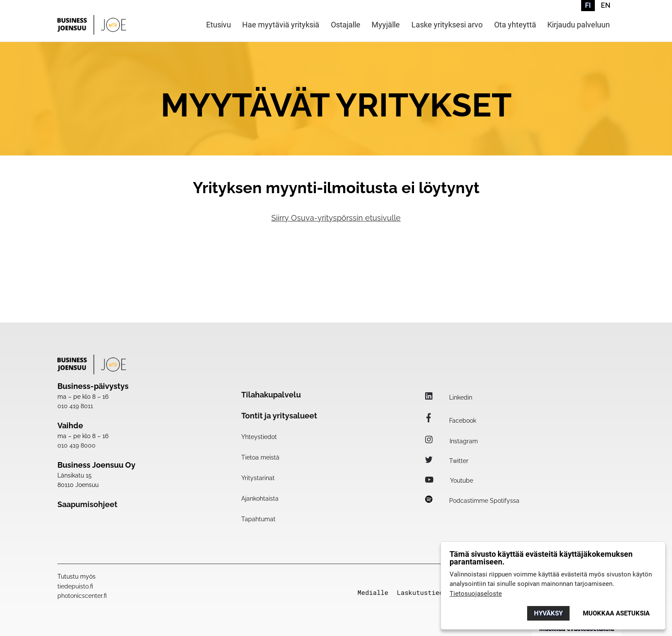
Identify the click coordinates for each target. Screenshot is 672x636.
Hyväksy (548, 613)
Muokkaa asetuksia (616, 613)
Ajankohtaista (260, 499)
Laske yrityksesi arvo (447, 25)
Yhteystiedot (259, 437)
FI (588, 5)
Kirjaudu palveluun (579, 25)
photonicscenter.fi (82, 596)
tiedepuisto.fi (75, 586)
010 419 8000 (76, 445)
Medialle (373, 593)
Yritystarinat (258, 478)
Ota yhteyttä (515, 25)
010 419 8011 (75, 406)
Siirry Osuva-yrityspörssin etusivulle (336, 218)
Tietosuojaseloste (476, 594)
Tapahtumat (258, 519)
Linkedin (449, 397)
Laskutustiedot (424, 593)
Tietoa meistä (260, 457)
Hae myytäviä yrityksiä (281, 25)
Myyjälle (386, 25)
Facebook (451, 421)
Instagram (451, 441)
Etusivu (219, 25)
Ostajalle (346, 25)
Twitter (447, 461)
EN (606, 5)
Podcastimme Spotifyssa (472, 501)
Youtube (449, 481)
